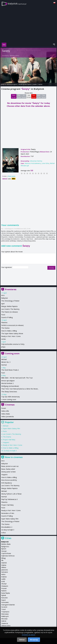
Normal (4, 365)
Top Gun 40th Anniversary (11, 397)
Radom (4, 591)
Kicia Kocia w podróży (9, 480)
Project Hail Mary (9, 440)
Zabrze (4, 621)
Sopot (4, 600)
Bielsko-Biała (6, 544)
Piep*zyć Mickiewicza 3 (9, 499)
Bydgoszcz (5, 546)
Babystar (5, 298)
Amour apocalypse (8, 381)
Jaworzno (5, 570)
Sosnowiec (5, 602)
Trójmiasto (5, 612)
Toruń (4, 609)
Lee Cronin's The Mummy (10, 309)
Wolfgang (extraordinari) (10, 386)
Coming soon (12, 353)
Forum (4, 408)
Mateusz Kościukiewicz (33, 163)
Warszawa (5, 614)
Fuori (3, 373)
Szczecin (4, 607)
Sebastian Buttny (14, 56)
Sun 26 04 (34, 96)
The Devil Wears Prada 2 (10, 370)
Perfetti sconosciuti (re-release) (12, 325)
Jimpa (3, 347)
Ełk (2, 560)
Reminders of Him (8, 513)
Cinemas (10, 405)
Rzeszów (4, 598)
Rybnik (4, 595)
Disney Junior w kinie (8, 472)
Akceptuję (34, 640)
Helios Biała (5, 414)
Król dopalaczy (7, 483)
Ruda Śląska (6, 593)
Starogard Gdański (8, 605)
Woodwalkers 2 (7, 527)
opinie (40, 84)
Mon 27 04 (39, 96)
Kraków (4, 577)
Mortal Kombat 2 (7, 383)
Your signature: (7, 267)
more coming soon (9, 399)
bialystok (17, 4)
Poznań (4, 588)
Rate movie (12, 176)
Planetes (4, 322)
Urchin (4, 339)
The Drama (5, 328)
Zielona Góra (6, 626)
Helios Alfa (5, 411)
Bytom (4, 549)
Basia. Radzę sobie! (8, 469)
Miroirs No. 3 (6, 362)
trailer (35, 84)
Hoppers (6, 442)
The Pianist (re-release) (10, 312)
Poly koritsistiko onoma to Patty (13, 344)
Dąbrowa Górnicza (8, 556)
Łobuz (4, 533)
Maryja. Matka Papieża (9, 306)
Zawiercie (5, 623)
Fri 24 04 (24, 96)
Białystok (5, 542)
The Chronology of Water (10, 301)
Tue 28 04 (44, 96)
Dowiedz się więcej (29, 635)
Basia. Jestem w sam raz (10, 466)
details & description (25, 84)
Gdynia (4, 565)
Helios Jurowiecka (7, 417)
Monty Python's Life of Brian (11, 494)
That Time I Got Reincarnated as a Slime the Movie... (20, 389)
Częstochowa (6, 553)
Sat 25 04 (29, 96)
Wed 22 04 (14, 96)
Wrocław (4, 619)
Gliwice (4, 567)
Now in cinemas (14, 457)
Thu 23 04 (19, 96)
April (3, 304)
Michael (4, 359)
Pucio (3, 315)
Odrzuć (22, 640)
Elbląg (3, 558)
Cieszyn (4, 551)
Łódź (3, 581)
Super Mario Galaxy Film (11, 428)
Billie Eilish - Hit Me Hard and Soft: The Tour (17, 378)
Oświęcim (5, 586)
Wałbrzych (5, 616)
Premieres (11, 289)
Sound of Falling (7, 317)
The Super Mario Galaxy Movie (12, 333)
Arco (3, 295)
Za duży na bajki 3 (10, 451)
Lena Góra (45, 163)
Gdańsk (4, 563)
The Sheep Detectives (9, 392)
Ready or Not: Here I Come (11, 336)
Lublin (3, 579)
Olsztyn (4, 584)
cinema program (12, 84)
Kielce (3, 574)
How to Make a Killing (9, 331)
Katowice (5, 572)
